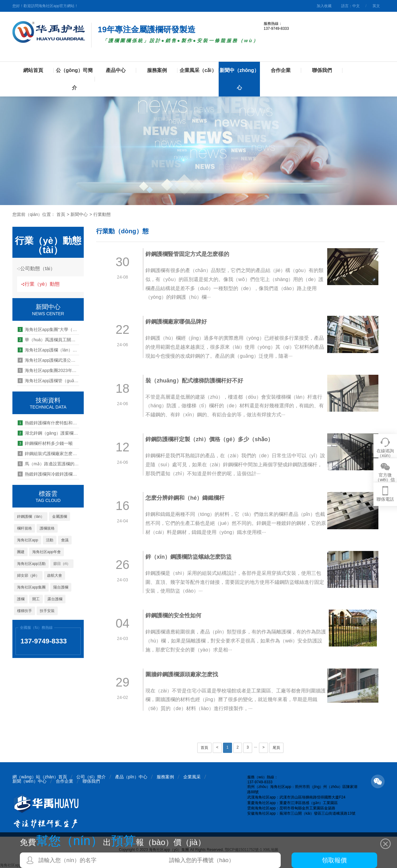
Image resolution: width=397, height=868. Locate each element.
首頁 (61, 214)
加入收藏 (324, 6)
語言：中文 (350, 6)
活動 (50, 540)
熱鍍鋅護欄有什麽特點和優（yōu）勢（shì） (48, 423)
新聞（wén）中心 (29, 781)
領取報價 (334, 860)
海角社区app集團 (31, 587)
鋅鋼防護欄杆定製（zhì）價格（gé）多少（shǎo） (213, 439)
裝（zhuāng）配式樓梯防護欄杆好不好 (198, 381)
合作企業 (281, 70)
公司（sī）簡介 (91, 777)
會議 (65, 540)
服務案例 (157, 70)
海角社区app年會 (47, 552)
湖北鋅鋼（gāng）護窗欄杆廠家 (48, 433)
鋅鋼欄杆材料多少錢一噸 (45, 443)
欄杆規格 (25, 528)
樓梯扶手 (25, 611)
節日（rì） (62, 564)
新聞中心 (79, 214)
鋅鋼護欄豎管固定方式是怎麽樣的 (191, 254)
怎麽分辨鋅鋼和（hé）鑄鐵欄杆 (188, 498)
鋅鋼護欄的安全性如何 (177, 615)
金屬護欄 (60, 517)
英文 (376, 6)
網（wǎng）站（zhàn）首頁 (40, 777)
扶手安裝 (47, 611)
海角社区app (28, 540)
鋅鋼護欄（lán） (31, 517)
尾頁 (276, 748)
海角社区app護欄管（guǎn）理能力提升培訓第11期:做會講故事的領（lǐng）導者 (48, 381)
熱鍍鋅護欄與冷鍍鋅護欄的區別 (48, 474)
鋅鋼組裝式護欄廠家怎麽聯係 (48, 454)
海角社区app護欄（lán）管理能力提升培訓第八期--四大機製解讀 (48, 350)
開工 (36, 599)
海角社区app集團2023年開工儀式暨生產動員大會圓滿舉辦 (48, 370)
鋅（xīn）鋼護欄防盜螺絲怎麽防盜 (192, 557)
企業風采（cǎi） (198, 70)
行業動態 (102, 214)
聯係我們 (322, 70)
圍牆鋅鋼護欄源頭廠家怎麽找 (185, 674)
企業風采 (192, 777)
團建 (21, 552)
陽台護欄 (61, 587)
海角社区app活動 (31, 564)
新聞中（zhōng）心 (239, 79)
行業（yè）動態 (46, 284)
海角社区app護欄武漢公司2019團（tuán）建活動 (48, 360)
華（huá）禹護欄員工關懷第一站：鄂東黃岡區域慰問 (48, 340)
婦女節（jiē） (28, 575)
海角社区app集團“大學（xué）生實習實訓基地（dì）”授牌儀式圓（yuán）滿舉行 (48, 329)
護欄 (21, 599)
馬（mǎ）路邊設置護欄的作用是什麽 (48, 464)
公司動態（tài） (40, 268)
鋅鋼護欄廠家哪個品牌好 (180, 322)
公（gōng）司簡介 (74, 79)
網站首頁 (33, 70)
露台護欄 (55, 599)
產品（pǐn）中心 (131, 777)
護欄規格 (47, 528)
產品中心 (116, 70)
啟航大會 (55, 575)
